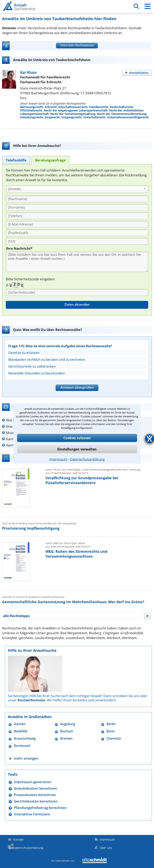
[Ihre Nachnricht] (77, 262)
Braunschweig (25, 739)
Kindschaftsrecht (122, 107)
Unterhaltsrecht (94, 117)
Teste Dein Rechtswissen (77, 45)
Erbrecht (51, 107)
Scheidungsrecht (32, 117)
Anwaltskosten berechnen (36, 788)
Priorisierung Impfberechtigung (31, 528)
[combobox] (77, 189)
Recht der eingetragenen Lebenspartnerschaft (76, 110)
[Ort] (77, 241)
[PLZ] (77, 233)
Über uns (106, 848)
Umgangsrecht (72, 117)
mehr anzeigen (26, 758)
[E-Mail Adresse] (77, 224)
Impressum (58, 459)
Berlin (111, 724)
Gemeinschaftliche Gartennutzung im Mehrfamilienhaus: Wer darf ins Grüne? (73, 602)
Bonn (111, 731)
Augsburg (68, 724)
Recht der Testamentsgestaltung (73, 114)
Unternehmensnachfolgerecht (128, 117)
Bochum (67, 731)
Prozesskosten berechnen (35, 795)
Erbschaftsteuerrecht (73, 107)
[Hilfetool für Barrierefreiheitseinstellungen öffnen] (150, 439)
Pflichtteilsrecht (31, 110)
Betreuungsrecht (32, 107)
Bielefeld (21, 731)
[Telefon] (77, 216)
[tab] (16, 160)
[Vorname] (77, 207)
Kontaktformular (31, 700)
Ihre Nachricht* (19, 248)
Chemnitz (114, 739)
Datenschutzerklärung (87, 459)
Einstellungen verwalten (77, 449)
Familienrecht (99, 107)
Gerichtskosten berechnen (36, 801)
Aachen (20, 724)
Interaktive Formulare (32, 814)
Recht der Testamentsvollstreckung (122, 114)
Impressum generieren (33, 782)
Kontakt (18, 839)
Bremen (66, 739)
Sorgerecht (52, 117)
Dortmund (22, 746)
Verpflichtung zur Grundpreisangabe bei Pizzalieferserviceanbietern (82, 480)
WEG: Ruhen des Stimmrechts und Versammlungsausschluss (76, 554)
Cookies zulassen (77, 438)
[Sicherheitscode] (77, 292)
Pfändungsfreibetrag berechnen (40, 808)
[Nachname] (77, 199)
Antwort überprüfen (77, 387)
